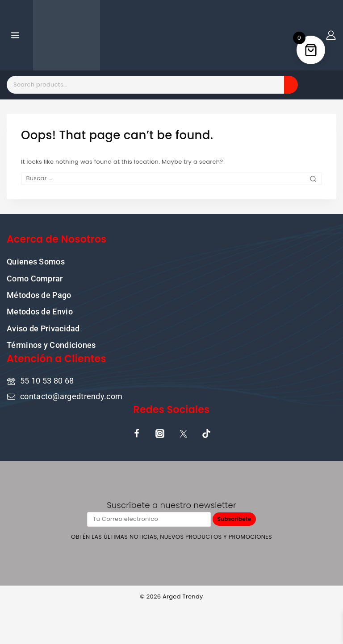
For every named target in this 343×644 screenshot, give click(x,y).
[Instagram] (160, 433)
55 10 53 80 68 (47, 380)
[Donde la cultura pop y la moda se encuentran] (67, 35)
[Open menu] (15, 35)
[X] (183, 433)
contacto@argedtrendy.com (71, 395)
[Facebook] (137, 433)
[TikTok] (206, 433)
